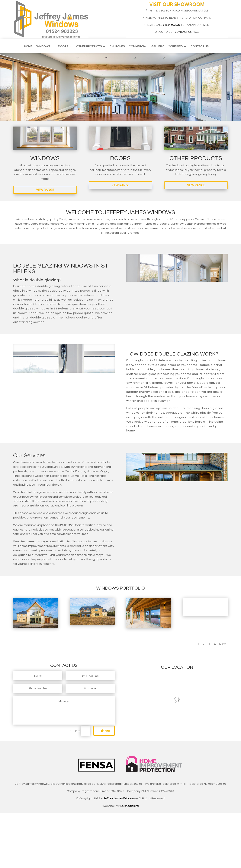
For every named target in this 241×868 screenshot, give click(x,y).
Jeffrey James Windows (119, 798)
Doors (63, 47)
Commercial (138, 47)
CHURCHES (117, 47)
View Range (45, 190)
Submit (104, 731)
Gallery (157, 47)
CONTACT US (183, 32)
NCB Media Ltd (129, 806)
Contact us (199, 47)
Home (28, 47)
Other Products (89, 47)
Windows (43, 47)
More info (175, 47)
